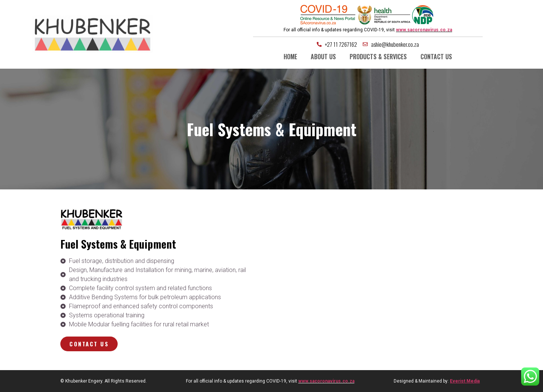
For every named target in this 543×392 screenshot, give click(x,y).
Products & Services (378, 57)
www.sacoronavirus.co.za (424, 30)
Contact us (436, 57)
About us (323, 57)
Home (290, 57)
